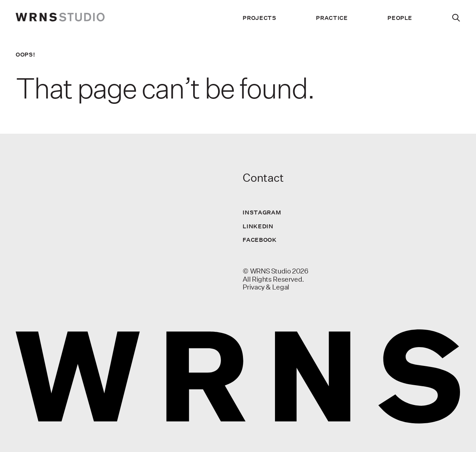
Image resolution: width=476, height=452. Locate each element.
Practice (332, 18)
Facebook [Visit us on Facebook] (260, 240)
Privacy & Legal (266, 287)
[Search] (456, 18)
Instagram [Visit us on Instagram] (262, 212)
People (400, 18)
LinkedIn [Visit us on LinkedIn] (258, 226)
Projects (259, 18)
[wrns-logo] (60, 18)
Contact (263, 177)
